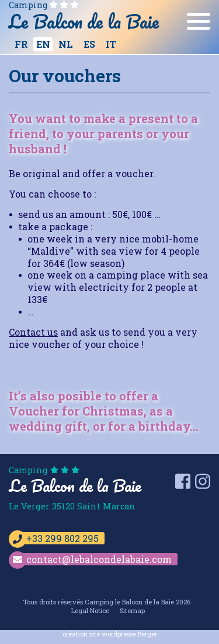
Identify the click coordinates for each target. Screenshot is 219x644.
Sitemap (132, 610)
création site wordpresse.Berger (110, 634)
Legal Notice (90, 610)
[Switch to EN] (43, 44)
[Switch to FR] (21, 44)
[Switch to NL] (65, 44)
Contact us (33, 332)
